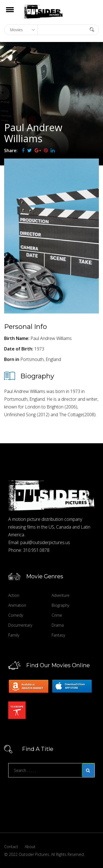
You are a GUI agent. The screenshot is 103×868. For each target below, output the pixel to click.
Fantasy (58, 635)
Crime (57, 615)
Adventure (61, 595)
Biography (60, 605)
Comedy (16, 615)
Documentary (20, 625)
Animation (17, 605)
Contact (11, 847)
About (30, 847)
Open (15, 13)
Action (14, 595)
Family (14, 635)
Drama (58, 625)
